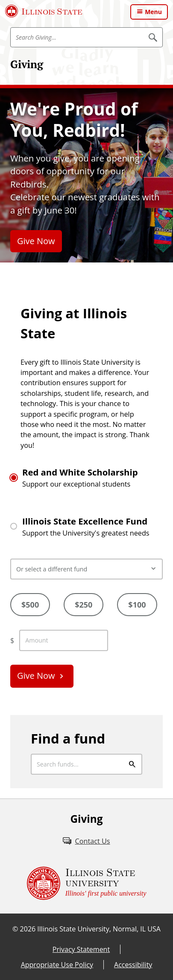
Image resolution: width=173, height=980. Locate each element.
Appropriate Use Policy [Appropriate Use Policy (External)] (57, 965)
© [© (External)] (15, 929)
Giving (27, 64)
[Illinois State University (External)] (44, 11)
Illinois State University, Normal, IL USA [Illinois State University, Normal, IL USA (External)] (99, 929)
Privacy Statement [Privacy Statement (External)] (81, 949)
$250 (84, 605)
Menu (153, 12)
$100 (137, 605)
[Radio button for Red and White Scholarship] (14, 478)
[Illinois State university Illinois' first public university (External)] (87, 883)
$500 (30, 605)
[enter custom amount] (64, 640)
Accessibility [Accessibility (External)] (133, 965)
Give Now (36, 241)
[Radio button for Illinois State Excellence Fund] (14, 526)
